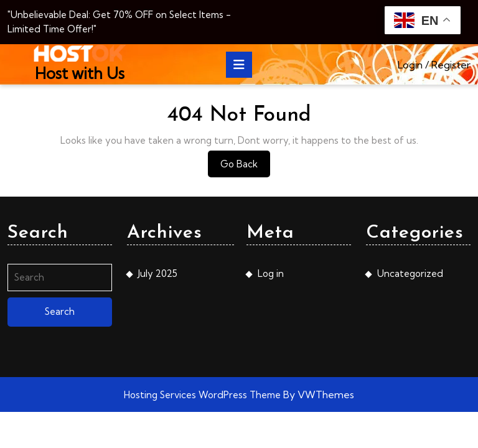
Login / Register (434, 65)
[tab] (239, 65)
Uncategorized (410, 273)
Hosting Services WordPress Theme (204, 395)
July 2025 (158, 273)
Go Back (245, 167)
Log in (271, 273)
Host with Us (80, 73)
